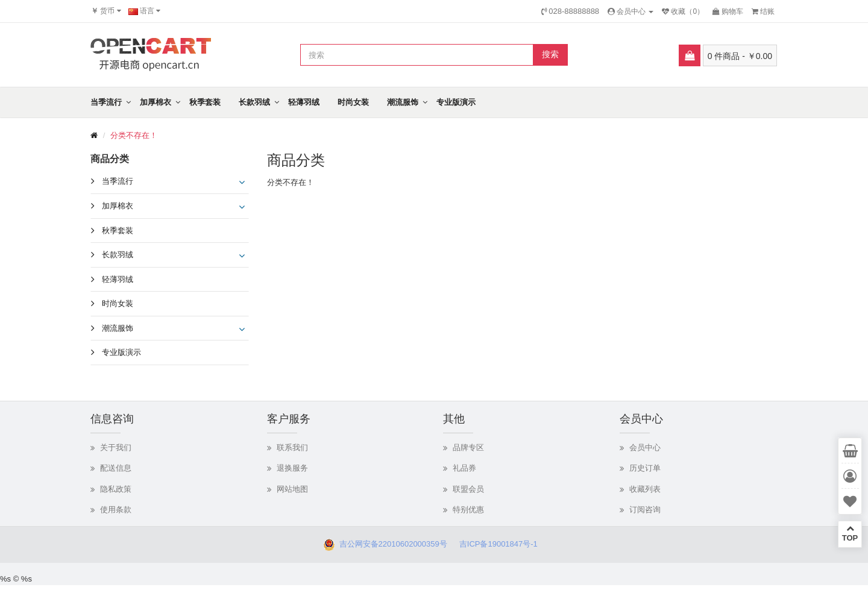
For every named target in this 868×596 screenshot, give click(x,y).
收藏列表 (645, 489)
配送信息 (116, 468)
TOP (850, 533)
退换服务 (292, 468)
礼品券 (464, 468)
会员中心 (645, 447)
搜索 (550, 54)
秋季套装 (205, 102)
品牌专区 (468, 447)
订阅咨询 (645, 510)
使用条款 (116, 510)
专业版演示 (456, 102)
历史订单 (645, 468)
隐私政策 (116, 489)
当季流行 (106, 102)
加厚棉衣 (156, 102)
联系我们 (292, 447)
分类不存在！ (134, 135)
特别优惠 (468, 510)
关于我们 (116, 447)
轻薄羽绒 (304, 102)
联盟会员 (468, 489)
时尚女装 (353, 102)
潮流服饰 (403, 102)
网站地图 (292, 489)
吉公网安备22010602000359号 (391, 544)
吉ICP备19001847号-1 (502, 544)
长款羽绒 (254, 102)
